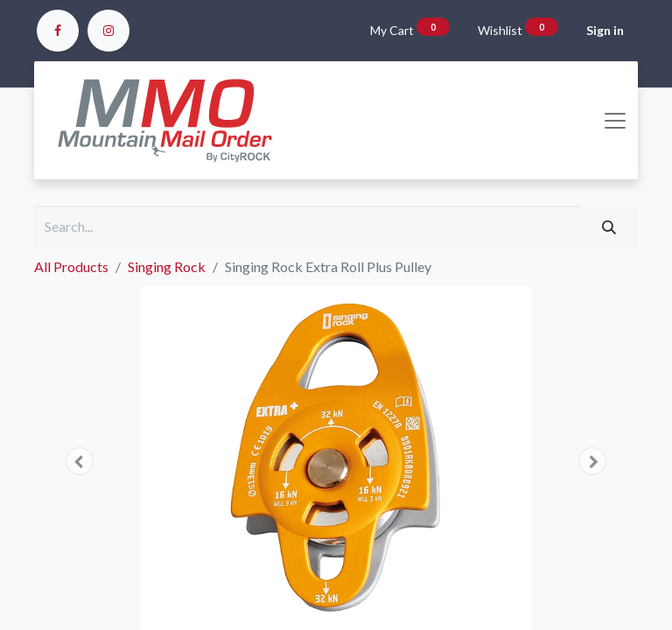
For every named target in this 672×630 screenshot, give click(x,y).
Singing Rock (167, 266)
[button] (80, 461)
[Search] (609, 227)
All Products (71, 266)
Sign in (605, 30)
